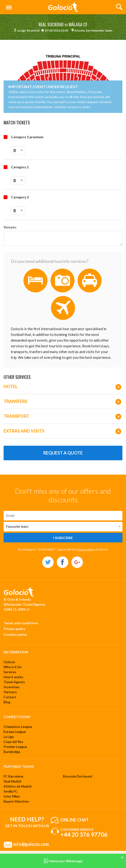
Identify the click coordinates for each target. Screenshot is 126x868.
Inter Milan (12, 796)
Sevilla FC (11, 791)
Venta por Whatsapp (63, 861)
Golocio (9, 662)
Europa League (15, 732)
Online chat (74, 820)
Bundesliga (12, 752)
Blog (7, 702)
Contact (10, 697)
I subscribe (63, 538)
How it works (13, 677)
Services (10, 672)
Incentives (12, 687)
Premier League (15, 747)
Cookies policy (15, 634)
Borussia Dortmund (77, 776)
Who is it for (13, 667)
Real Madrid (12, 781)
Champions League (18, 727)
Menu (8, 5)
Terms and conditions (21, 623)
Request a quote (63, 453)
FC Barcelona (13, 776)
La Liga (9, 737)
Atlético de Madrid (17, 786)
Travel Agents (14, 682)
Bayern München (16, 801)
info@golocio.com (31, 844)
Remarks (10, 227)
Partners (10, 692)
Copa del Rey (13, 742)
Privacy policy (86, 549)
